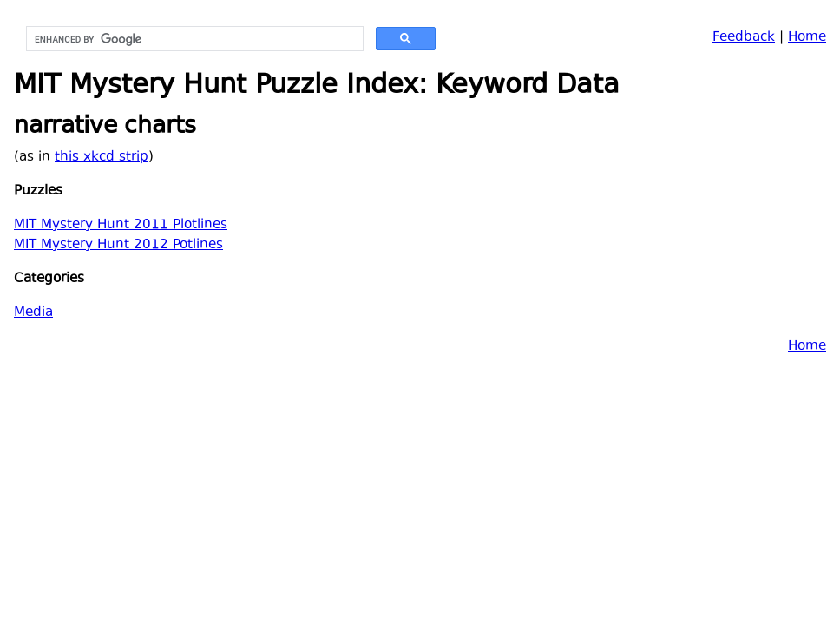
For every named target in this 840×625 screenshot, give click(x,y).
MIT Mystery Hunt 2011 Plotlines (121, 225)
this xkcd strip (102, 158)
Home (807, 38)
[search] (193, 39)
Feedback (744, 38)
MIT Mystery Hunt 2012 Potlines (118, 245)
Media (33, 313)
